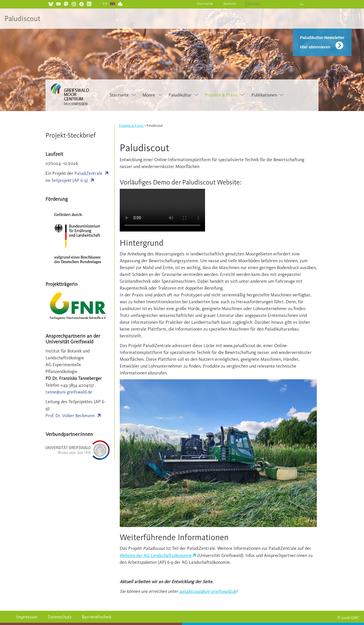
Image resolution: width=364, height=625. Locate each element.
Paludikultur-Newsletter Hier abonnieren (322, 42)
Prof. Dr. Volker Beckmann (70, 416)
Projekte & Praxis (221, 95)
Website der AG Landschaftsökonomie (156, 555)
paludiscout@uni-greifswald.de (208, 591)
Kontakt (230, 4)
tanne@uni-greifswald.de (69, 392)
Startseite (205, 4)
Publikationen (264, 95)
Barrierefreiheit (97, 617)
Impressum (27, 617)
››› (302, 4)
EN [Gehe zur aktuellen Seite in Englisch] (105, 4)
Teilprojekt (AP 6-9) (70, 180)
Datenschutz (60, 617)
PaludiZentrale (88, 173)
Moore (149, 95)
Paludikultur (180, 95)
